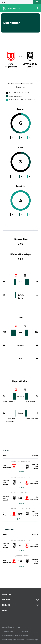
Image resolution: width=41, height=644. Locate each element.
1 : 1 (20, 467)
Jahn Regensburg (7, 467)
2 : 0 (20, 514)
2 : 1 (20, 482)
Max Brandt (30, 402)
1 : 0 (20, 498)
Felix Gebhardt (9, 402)
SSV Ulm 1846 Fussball (35, 467)
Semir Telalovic (32, 419)
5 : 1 (20, 545)
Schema (20, 472)
